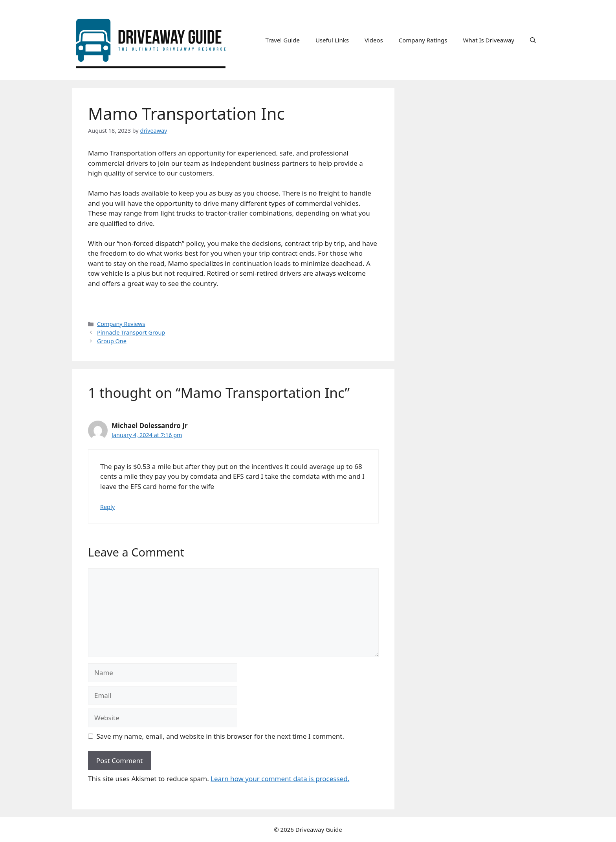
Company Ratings (423, 40)
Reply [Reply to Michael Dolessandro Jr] (107, 507)
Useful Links (332, 40)
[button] (533, 40)
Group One (112, 341)
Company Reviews (121, 324)
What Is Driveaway (489, 40)
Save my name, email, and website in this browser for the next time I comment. (220, 736)
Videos (374, 40)
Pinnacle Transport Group (131, 332)
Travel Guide (282, 40)
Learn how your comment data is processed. (280, 779)
